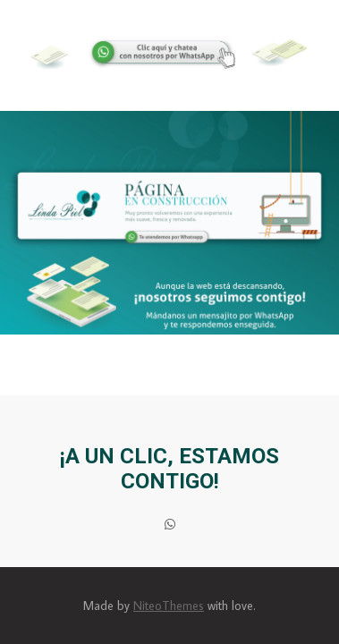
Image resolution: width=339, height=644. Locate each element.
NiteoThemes (169, 606)
